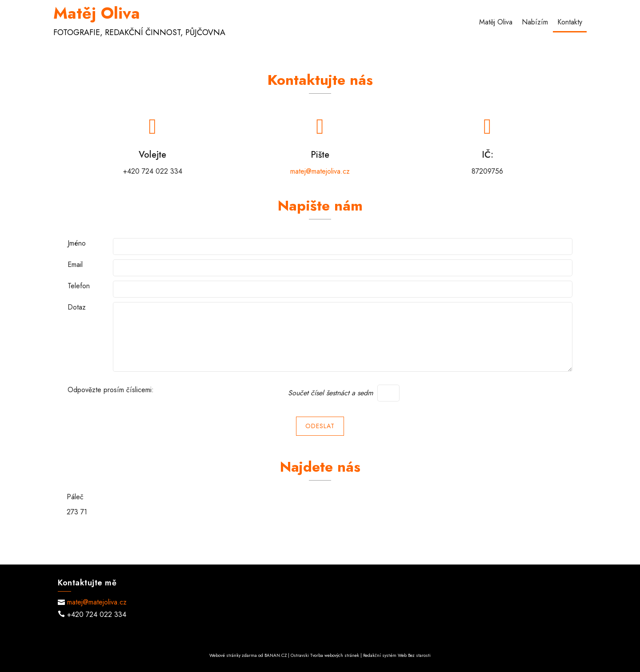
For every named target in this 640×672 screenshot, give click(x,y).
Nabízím (535, 22)
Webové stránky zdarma (233, 655)
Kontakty (570, 22)
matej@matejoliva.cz (320, 171)
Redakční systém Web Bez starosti (397, 655)
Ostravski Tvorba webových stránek (325, 655)
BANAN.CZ (276, 655)
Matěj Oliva (97, 13)
